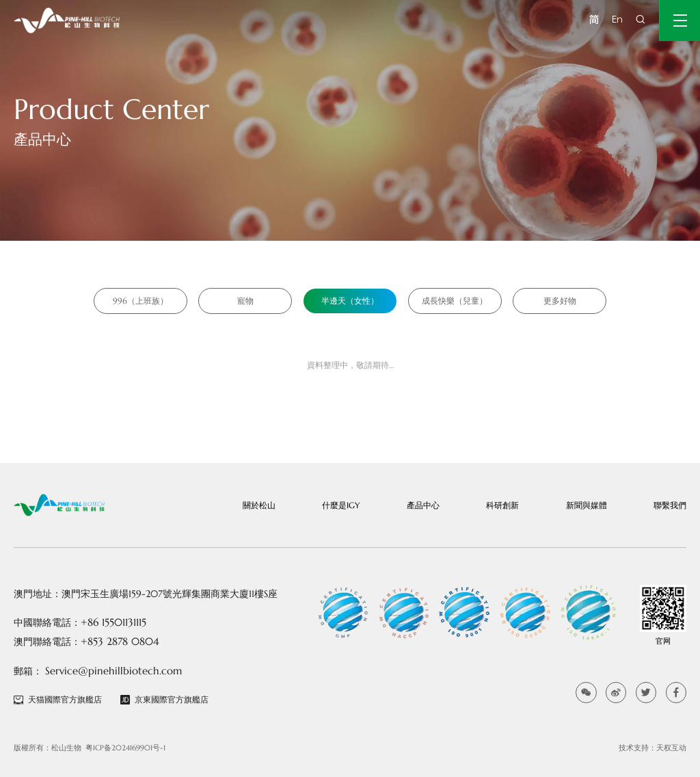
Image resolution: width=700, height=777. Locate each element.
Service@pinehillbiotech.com (113, 671)
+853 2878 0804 (120, 641)
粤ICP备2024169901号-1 (125, 748)
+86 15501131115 (113, 622)
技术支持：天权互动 (652, 748)
